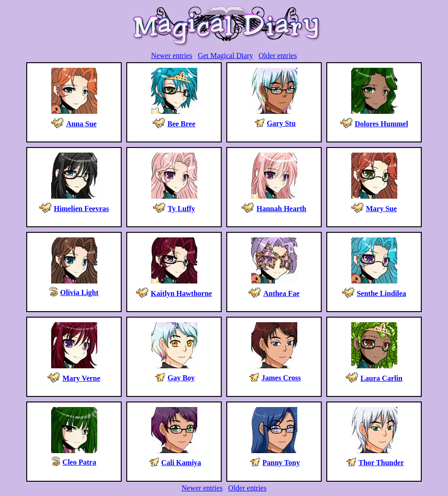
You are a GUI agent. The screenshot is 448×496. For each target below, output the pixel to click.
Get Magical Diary (225, 56)
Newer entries (172, 56)
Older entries (278, 56)
